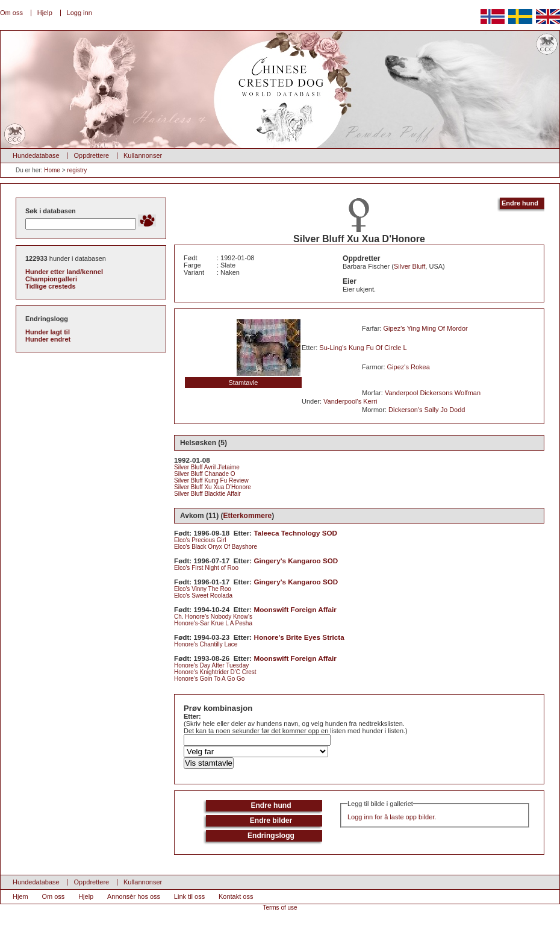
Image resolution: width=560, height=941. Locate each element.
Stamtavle (244, 383)
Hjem (20, 896)
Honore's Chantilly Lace (206, 644)
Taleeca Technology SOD (296, 533)
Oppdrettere (91, 155)
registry (77, 170)
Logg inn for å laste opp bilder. (392, 817)
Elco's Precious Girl (200, 540)
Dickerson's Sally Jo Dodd (427, 410)
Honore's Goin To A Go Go (209, 679)
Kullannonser (143, 155)
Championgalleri (51, 279)
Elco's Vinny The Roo (203, 589)
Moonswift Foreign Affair (295, 609)
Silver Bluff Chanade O (205, 474)
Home (52, 170)
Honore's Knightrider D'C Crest (215, 672)
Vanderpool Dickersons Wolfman (433, 393)
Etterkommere (248, 516)
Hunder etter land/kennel (64, 272)
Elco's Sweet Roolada (203, 596)
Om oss (11, 13)
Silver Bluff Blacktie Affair (207, 494)
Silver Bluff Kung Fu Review (211, 480)
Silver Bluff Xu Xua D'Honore (213, 487)
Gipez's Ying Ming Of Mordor (425, 328)
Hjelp (45, 13)
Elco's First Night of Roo (206, 568)
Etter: (192, 716)
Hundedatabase (36, 155)
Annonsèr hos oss (134, 896)
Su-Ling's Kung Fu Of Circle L (363, 348)
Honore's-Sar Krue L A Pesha (213, 623)
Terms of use (280, 908)
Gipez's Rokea (409, 367)
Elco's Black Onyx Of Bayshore (216, 547)
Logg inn (79, 13)
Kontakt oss (236, 896)
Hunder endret (48, 339)
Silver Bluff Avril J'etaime (207, 467)
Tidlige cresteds (51, 286)
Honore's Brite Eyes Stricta (299, 637)
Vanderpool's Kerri (350, 401)
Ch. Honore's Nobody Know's (213, 617)
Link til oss (189, 896)
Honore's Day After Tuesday (211, 665)
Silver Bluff (409, 266)
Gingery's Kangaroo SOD (296, 561)
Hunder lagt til (48, 332)
